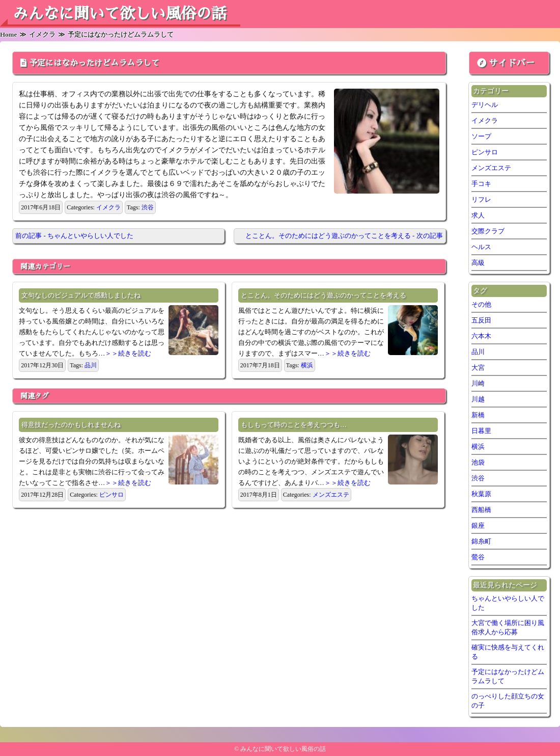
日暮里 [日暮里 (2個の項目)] (481, 431)
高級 (478, 263)
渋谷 (148, 207)
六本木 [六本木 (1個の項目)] (481, 336)
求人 (478, 215)
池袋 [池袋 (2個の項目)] (478, 462)
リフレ (481, 199)
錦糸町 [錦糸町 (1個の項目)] (481, 541)
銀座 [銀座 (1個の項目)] (478, 525)
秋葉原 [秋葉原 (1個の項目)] (481, 494)
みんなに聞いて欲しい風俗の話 (120, 14)
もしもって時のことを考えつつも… (294, 425)
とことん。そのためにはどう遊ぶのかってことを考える (324, 295)
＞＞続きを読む (128, 353)
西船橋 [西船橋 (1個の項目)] (481, 510)
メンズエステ (331, 495)
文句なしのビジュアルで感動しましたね (81, 295)
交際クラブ (488, 231)
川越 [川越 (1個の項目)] (478, 399)
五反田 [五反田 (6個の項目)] (481, 320)
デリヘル (485, 105)
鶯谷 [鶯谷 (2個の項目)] (478, 557)
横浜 (307, 365)
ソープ (481, 136)
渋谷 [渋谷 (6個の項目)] (478, 478)
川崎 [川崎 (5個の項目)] (478, 383)
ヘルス (481, 247)
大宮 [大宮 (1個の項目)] (478, 368)
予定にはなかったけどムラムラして (94, 63)
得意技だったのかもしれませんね (71, 425)
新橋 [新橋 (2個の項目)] (478, 415)
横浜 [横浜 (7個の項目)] (478, 447)
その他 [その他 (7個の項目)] (481, 304)
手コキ (481, 184)
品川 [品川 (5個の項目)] (478, 352)
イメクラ (108, 207)
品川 (91, 365)
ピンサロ (111, 495)
